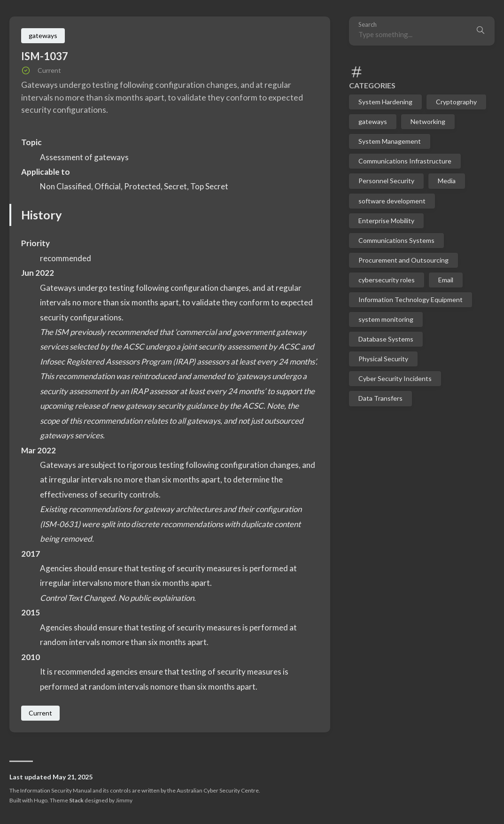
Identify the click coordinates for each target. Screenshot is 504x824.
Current (40, 713)
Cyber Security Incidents (395, 378)
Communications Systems (396, 240)
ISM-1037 (45, 56)
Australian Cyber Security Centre (218, 790)
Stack (76, 800)
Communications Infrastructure (405, 161)
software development (392, 201)
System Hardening (385, 102)
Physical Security (383, 359)
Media (447, 181)
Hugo (41, 800)
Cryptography (456, 102)
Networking (428, 121)
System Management (390, 141)
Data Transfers (380, 398)
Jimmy (124, 800)
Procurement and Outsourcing (403, 260)
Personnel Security (386, 181)
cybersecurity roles (387, 280)
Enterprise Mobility (386, 221)
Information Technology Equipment (411, 299)
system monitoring (386, 319)
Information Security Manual (56, 790)
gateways (373, 121)
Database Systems (386, 339)
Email (446, 280)
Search (368, 25)
